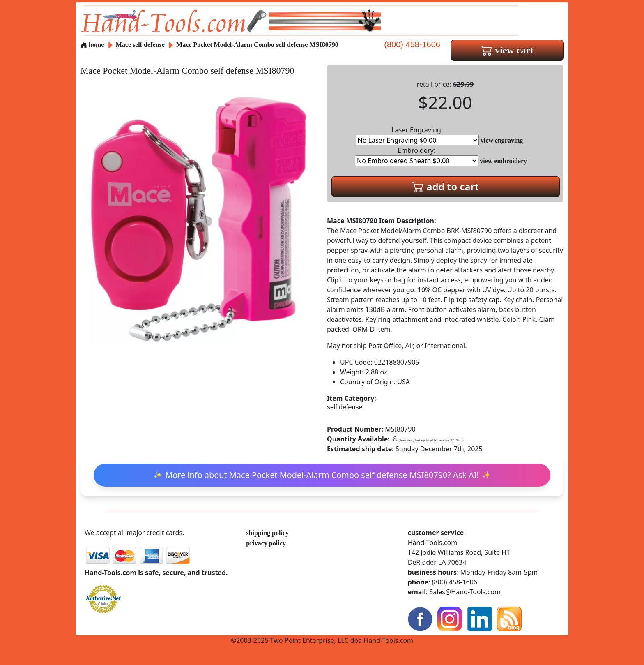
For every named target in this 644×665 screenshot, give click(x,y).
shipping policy (267, 533)
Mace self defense (140, 45)
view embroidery (503, 161)
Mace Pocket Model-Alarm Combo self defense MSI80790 (257, 45)
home (92, 45)
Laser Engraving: (417, 135)
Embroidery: (416, 156)
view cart (507, 50)
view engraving (502, 140)
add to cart (446, 186)
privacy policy (266, 543)
